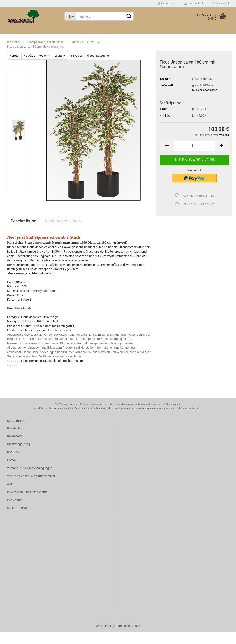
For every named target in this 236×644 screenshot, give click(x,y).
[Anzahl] (194, 146)
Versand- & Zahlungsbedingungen (30, 468)
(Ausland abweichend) (205, 90)
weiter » (45, 56)
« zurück (29, 56)
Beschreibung (23, 221)
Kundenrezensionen (62, 221)
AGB (10, 484)
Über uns (13, 452)
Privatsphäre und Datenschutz (27, 492)
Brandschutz (15, 428)
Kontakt (12, 460)
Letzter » (60, 56)
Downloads (15, 436)
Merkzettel (220, 4)
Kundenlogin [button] (194, 4)
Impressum (15, 500)
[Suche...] (70, 16)
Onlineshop (103, 626)
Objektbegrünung (19, 444)
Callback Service (18, 508)
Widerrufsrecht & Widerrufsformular (31, 476)
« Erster (14, 56)
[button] (167, 4)
